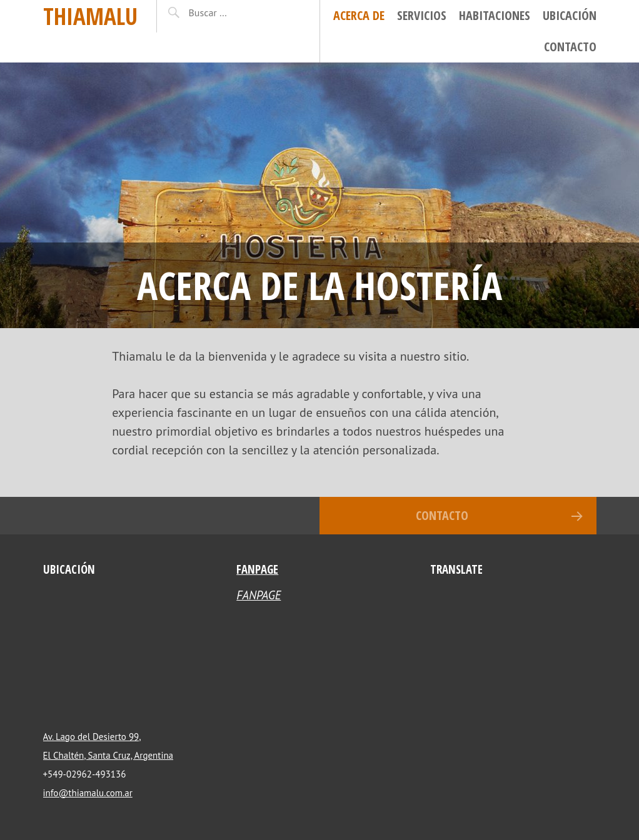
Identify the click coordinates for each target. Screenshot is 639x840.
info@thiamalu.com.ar (88, 793)
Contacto (570, 47)
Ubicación (570, 15)
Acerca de (359, 15)
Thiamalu (90, 16)
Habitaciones (495, 15)
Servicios (422, 15)
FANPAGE (257, 569)
